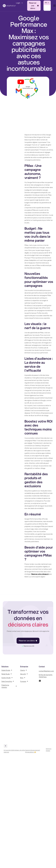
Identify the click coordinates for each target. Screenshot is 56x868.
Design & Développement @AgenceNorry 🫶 (33, 751)
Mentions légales (49, 750)
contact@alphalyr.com (46, 671)
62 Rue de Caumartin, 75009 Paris (46, 676)
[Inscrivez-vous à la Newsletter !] (9, 715)
